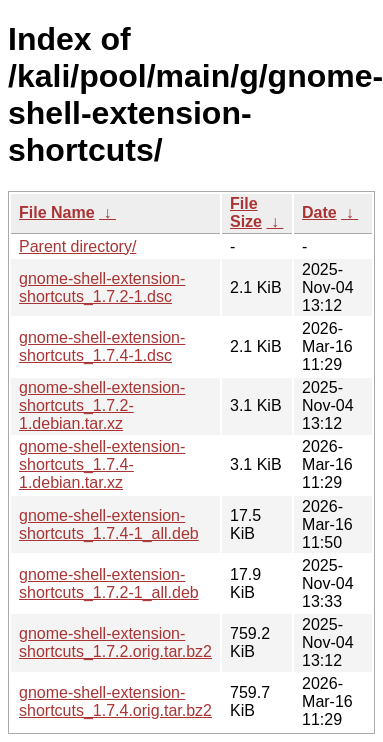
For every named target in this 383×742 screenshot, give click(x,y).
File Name (57, 212)
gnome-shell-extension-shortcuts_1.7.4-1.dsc (102, 346)
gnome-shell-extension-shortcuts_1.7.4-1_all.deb (109, 524)
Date (319, 212)
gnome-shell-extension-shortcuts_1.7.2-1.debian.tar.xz (102, 405)
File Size (246, 212)
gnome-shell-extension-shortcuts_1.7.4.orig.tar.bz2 (115, 701)
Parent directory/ (77, 246)
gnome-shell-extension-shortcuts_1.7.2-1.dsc (102, 287)
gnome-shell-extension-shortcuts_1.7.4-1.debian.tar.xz (102, 464)
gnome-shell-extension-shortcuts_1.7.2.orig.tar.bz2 (115, 642)
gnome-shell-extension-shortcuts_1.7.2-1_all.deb (109, 583)
